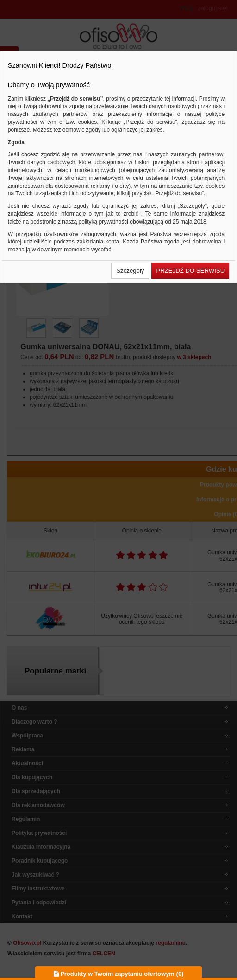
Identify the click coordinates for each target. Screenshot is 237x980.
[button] (130, 271)
